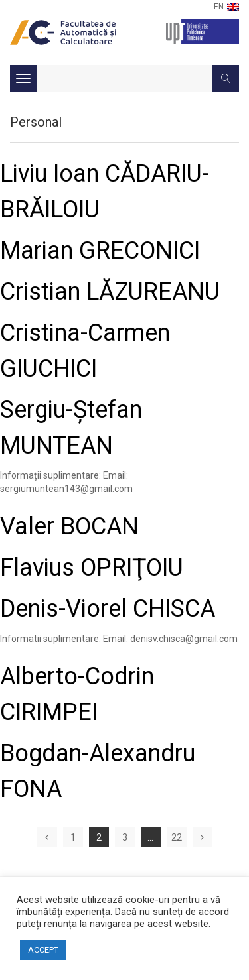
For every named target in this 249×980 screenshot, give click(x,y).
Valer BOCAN (69, 526)
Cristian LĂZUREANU (110, 292)
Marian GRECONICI (100, 251)
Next (203, 837)
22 (177, 837)
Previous (47, 837)
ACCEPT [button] (43, 950)
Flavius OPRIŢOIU (92, 568)
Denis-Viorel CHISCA (108, 609)
